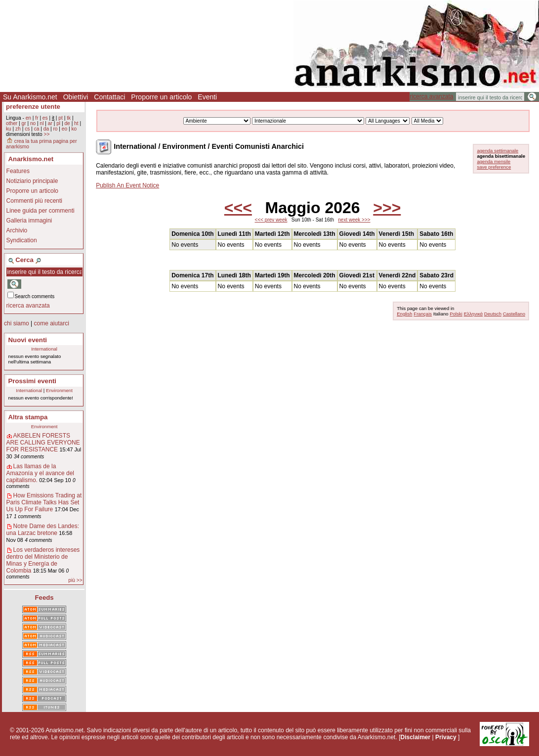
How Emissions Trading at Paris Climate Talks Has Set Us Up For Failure (44, 502)
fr (37, 118)
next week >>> (354, 220)
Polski (456, 314)
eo (64, 129)
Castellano (514, 314)
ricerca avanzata (431, 96)
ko (74, 129)
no (33, 123)
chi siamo (17, 323)
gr (24, 123)
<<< (238, 208)
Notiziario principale (32, 181)
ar (50, 123)
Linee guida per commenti (41, 211)
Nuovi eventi (28, 340)
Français (423, 314)
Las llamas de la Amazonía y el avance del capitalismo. (40, 473)
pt (61, 118)
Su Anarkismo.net (30, 97)
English (404, 314)
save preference (494, 167)
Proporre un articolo (161, 97)
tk (69, 118)
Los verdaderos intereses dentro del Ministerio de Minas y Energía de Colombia (43, 560)
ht (76, 123)
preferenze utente (33, 107)
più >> (75, 580)
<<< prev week (271, 220)
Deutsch (493, 314)
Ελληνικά (473, 314)
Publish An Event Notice (127, 185)
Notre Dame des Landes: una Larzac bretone (43, 530)
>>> (387, 208)
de (67, 123)
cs (27, 129)
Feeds (44, 598)
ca (37, 129)
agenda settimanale (498, 151)
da (46, 129)
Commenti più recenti (34, 201)
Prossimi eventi (32, 381)
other (12, 123)
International (44, 349)
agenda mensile (494, 161)
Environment (59, 390)
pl (58, 123)
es (45, 118)
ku (9, 129)
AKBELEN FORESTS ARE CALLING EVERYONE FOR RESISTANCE (43, 443)
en (28, 118)
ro (55, 129)
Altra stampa (28, 417)
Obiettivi (76, 97)
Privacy (446, 737)
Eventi (207, 97)
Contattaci (109, 97)
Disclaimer (415, 737)
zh (18, 129)
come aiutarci (51, 323)
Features (18, 171)
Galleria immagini (29, 221)
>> (46, 134)
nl (42, 123)
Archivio (17, 230)
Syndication (22, 240)
